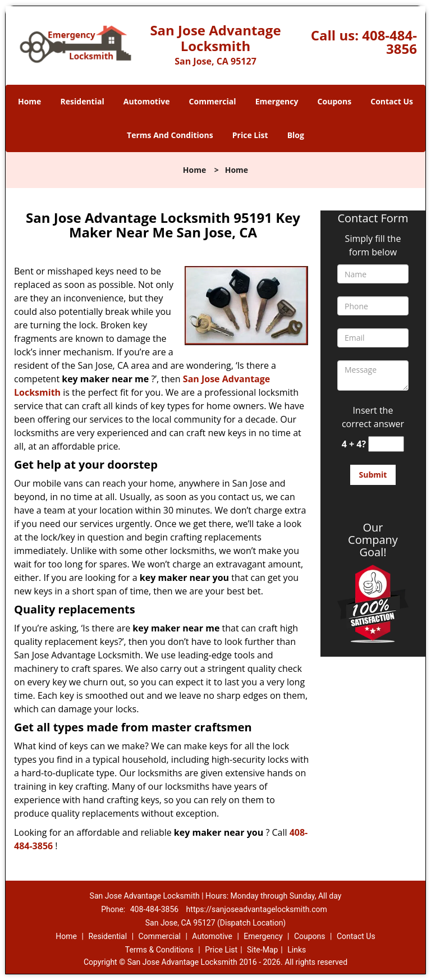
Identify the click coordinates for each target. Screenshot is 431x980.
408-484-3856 (389, 42)
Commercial (213, 101)
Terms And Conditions (170, 135)
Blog (296, 135)
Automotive (147, 101)
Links (297, 950)
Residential (82, 101)
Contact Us (392, 101)
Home (29, 101)
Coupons (334, 101)
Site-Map (262, 950)
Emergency (277, 101)
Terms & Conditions (159, 950)
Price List (250, 135)
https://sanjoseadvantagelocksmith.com (257, 909)
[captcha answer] (386, 444)
